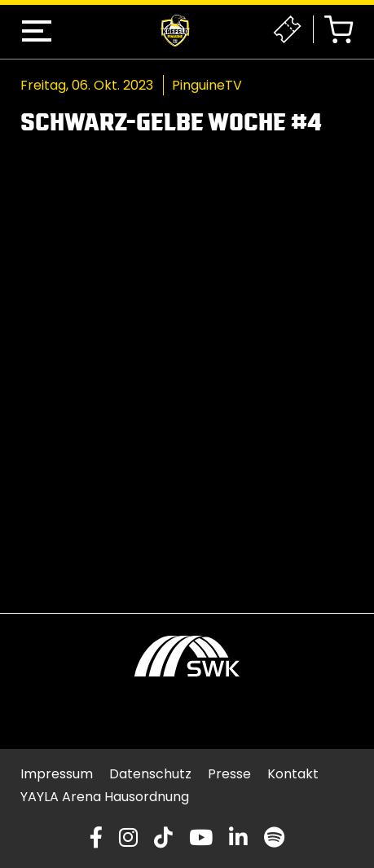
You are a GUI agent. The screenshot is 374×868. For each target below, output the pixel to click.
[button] (37, 31)
